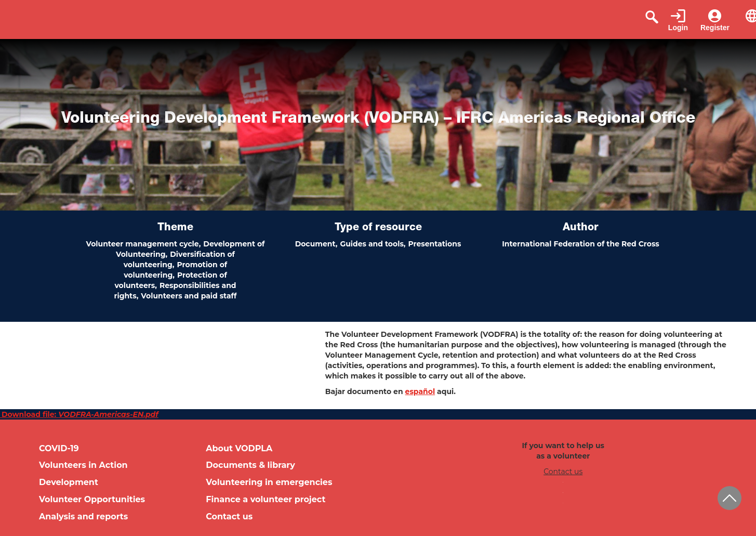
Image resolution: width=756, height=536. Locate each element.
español (420, 391)
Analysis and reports (83, 517)
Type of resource (378, 228)
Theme (175, 228)
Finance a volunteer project (266, 499)
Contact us (229, 517)
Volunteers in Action (83, 465)
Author (581, 228)
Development (69, 482)
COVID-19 (59, 448)
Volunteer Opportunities (92, 499)
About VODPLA (239, 448)
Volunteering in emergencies (269, 482)
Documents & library (250, 465)
